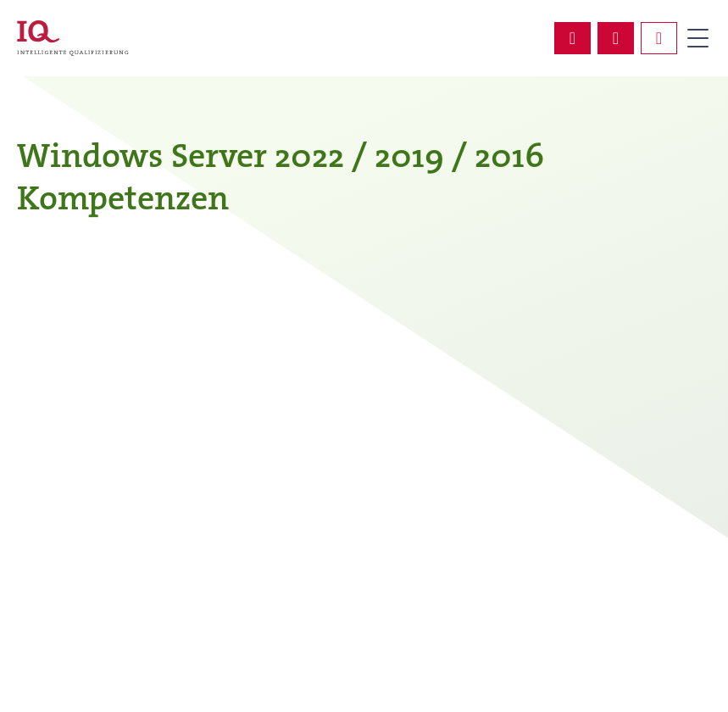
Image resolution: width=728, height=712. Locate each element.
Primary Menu (697, 38)
